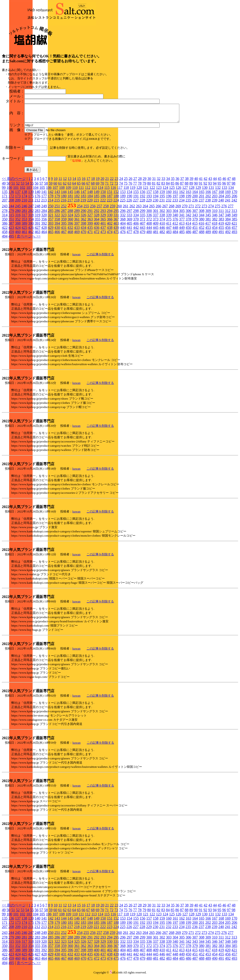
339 (169, 218)
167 (215, 195)
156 (142, 195)
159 (162, 195)
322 (57, 218)
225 (123, 204)
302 (162, 214)
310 (215, 214)
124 (165, 191)
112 (88, 191)
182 (77, 199)
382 (215, 223)
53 (22, 187)
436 (97, 231)
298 (136, 214)
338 (162, 218)
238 (208, 204)
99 (4, 191)
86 (177, 187)
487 (195, 235)
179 (57, 199)
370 (136, 223)
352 (18, 223)
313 (234, 214)
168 (221, 195)
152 (116, 195)
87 (182, 187)
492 (228, 235)
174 (24, 199)
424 (18, 231)
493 (234, 235)
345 (208, 218)
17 (88, 182)
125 (172, 191)
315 (11, 218)
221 (96, 204)
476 (123, 235)
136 (11, 195)
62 (65, 187)
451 (195, 231)
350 (5, 223)
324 (70, 218)
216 (64, 204)
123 (159, 191)
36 (177, 182)
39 (191, 182)
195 (162, 199)
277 (231, 210)
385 (234, 223)
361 (77, 223)
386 (5, 227)
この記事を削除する (100, 258)
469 (77, 235)
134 (231, 191)
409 (156, 227)
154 (129, 195)
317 (24, 218)
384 (228, 223)
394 (57, 227)
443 (142, 231)
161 (175, 195)
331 (116, 218)
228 (142, 204)
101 (16, 191)
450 (188, 231)
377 (182, 223)
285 (51, 214)
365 (103, 223)
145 (70, 195)
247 (31, 210)
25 (126, 182)
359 (64, 223)
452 (202, 231)
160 (169, 195)
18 (93, 182)
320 (44, 218)
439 (116, 231)
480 (149, 235)
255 (86, 210)
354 (31, 223)
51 (13, 187)
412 (175, 227)
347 (221, 218)
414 (188, 227)
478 (136, 235)
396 (70, 227)
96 (224, 187)
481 (156, 235)
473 (103, 235)
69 (97, 187)
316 (18, 218)
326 (83, 218)
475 (116, 235)
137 (18, 195)
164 (195, 195)
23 (116, 182)
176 (37, 199)
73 (116, 187)
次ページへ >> (29, 240)
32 (159, 182)
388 (18, 227)
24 (121, 182)
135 (5, 195)
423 (11, 231)
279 (11, 214)
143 (57, 195)
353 (24, 223)
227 (136, 204)
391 (37, 227)
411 (169, 227)
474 (110, 235)
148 (90, 195)
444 (149, 231)
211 (31, 204)
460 (18, 235)
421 (234, 227)
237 (201, 204)
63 (69, 187)
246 (24, 210)
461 (24, 235)
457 (234, 231)
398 (83, 227)
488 (202, 235)
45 (220, 182)
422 (5, 231)
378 (188, 223)
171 (5, 199)
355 (37, 223)
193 (149, 199)
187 (110, 199)
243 (5, 210)
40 (196, 182)
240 (221, 204)
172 (11, 199)
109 (68, 191)
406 (136, 227)
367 (116, 223)
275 (217, 210)
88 (187, 187)
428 (44, 231)
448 (175, 231)
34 (168, 182)
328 (97, 218)
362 (83, 223)
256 (93, 210)
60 (55, 187)
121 (146, 191)
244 (11, 210)
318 (31, 218)
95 (219, 187)
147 (83, 195)
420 (228, 227)
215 (57, 204)
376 (175, 223)
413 (182, 227)
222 (103, 204)
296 (123, 214)
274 (211, 210)
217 (70, 204)
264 (145, 210)
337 (156, 218)
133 (224, 191)
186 (103, 199)
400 (97, 227)
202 (208, 199)
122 (152, 191)
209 (18, 204)
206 (234, 199)
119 (133, 191)
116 (113, 191)
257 (99, 210)
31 (154, 182)
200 (195, 199)
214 (50, 204)
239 (214, 204)
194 (156, 199)
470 (83, 235)
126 (178, 191)
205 (228, 199)
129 (198, 191)
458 (5, 235)
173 (18, 199)
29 (145, 182)
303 (169, 214)
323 (64, 218)
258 (106, 210)
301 (156, 214)
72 (112, 187)
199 (188, 199)
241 (228, 204)
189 (123, 199)
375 (169, 223)
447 (169, 231)
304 (175, 214)
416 (201, 227)
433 (77, 231)
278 (5, 214)
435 (90, 231)
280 (18, 214)
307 (195, 214)
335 (142, 218)
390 (31, 227)
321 (51, 218)
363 (90, 223)
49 (4, 187)
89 (191, 187)
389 (24, 227)
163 (188, 195)
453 (208, 231)
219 (83, 204)
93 (210, 187)
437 (103, 231)
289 (77, 214)
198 (182, 199)
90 (196, 187)
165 (202, 195)
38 (187, 182)
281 (24, 214)
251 (57, 210)
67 (88, 187)
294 (110, 214)
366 (110, 223)
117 (120, 191)
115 (107, 191)
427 (37, 231)
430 (57, 231)
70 (102, 187)
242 (234, 204)
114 (100, 191)
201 (202, 199)
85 (172, 187)
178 (51, 199)
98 (233, 187)
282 (31, 214)
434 (83, 231)
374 (162, 223)
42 (206, 182)
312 (228, 214)
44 (215, 182)
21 (107, 182)
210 (24, 204)
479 (142, 235)
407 (142, 227)
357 (51, 223)
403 (116, 227)
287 (64, 214)
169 (228, 195)
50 (8, 187)
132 (218, 191)
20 (102, 182)
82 (158, 187)
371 (142, 223)
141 (44, 195)
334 (136, 218)
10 (56, 182)
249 (44, 210)
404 (123, 227)
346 (215, 218)
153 (123, 195)
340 (175, 218)
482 (162, 235)
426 (31, 231)
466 (57, 235)
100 (9, 191)
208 (11, 204)
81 (154, 187)
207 (5, 204)
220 (90, 204)
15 (79, 182)
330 (110, 218)
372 (149, 223)
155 (136, 195)
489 (208, 235)
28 (140, 182)
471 (90, 235)
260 (119, 210)
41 (201, 182)
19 (98, 182)
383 (221, 223)
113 (94, 191)
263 (139, 210)
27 (135, 182)
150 (103, 195)
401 (103, 227)
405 (129, 227)
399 (90, 227)
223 (109, 204)
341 (182, 218)
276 (224, 210)
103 (29, 191)
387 (11, 227)
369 (129, 223)
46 (224, 182)
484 (175, 235)
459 (11, 235)
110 (75, 191)
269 (178, 210)
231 (162, 204)
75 (126, 187)
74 (121, 187)
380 (202, 223)
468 (70, 235)
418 (214, 227)
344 (202, 218)
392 (44, 227)
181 (70, 199)
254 (80, 210)
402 (110, 227)
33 (163, 182)
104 (36, 191)
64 (74, 187)
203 (215, 199)
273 (204, 210)
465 (51, 235)
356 (44, 223)
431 (64, 231)
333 (129, 218)
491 (221, 235)
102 (22, 191)
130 (205, 191)
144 (64, 195)
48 (234, 182)
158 (156, 195)
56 (37, 187)
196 (169, 199)
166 (208, 195)
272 (198, 210)
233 (175, 204)
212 (37, 204)
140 (37, 195)
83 (163, 187)
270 (185, 210)
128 (191, 191)
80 (149, 187)
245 (18, 210)
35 (173, 182)
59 (51, 187)
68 (93, 187)
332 (123, 218)
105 (42, 191)
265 (152, 210)
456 (228, 231)
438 (110, 231)
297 (129, 214)
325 (77, 218)
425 (24, 231)
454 (215, 231)
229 (149, 204)
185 (97, 199)
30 (149, 182)
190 (129, 199)
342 (188, 218)
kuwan (77, 258)
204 (221, 199)
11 (60, 182)
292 (97, 214)
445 (156, 231)
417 (208, 227)
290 (83, 214)
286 (57, 214)
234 (182, 204)
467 (64, 235)
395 (64, 227)
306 (188, 214)
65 (79, 187)
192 (142, 199)
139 (31, 195)
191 (136, 199)
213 (44, 204)
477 (129, 235)
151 (110, 195)
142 (51, 195)
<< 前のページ (14, 182)
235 (188, 204)
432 (70, 231)
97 (229, 187)
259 (112, 210)
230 (155, 204)
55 (32, 187)
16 (84, 182)
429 (51, 231)
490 (215, 235)
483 (169, 235)
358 (57, 223)
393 (51, 227)
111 (81, 191)
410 (162, 227)
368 (123, 223)
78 (140, 187)
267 (165, 210)
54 (27, 187)
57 (41, 187)
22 (112, 182)
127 (185, 191)
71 (107, 187)
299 (142, 214)
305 (182, 214)
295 (116, 214)
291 (90, 214)
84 (168, 187)
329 (103, 218)
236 (195, 204)
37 (182, 182)
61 (60, 187)
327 (90, 218)
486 (188, 235)
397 (77, 227)
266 (158, 210)
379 (195, 223)
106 (49, 191)
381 (208, 223)
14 (74, 182)
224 (116, 204)
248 (37, 210)
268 (172, 210)
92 (205, 187)
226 (129, 204)
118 (126, 191)
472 (97, 235)
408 (149, 227)
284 (44, 214)
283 (37, 214)
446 (162, 231)
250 (51, 210)
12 (65, 182)
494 (5, 240)
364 (97, 223)
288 (70, 214)
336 (149, 218)
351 (11, 223)
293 (103, 214)
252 (64, 210)
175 (31, 199)
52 (18, 187)
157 (149, 195)
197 (175, 199)
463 (37, 235)
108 (62, 191)
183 (83, 199)
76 (130, 187)
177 (44, 199)
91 (201, 187)
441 (129, 231)
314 (5, 218)
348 (228, 218)
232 (169, 204)
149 (97, 195)
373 (156, 223)
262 (132, 210)
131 (211, 191)
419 (221, 227)
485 (182, 235)
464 (44, 235)
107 (55, 191)
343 (195, 218)
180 (64, 199)
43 (210, 182)
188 (116, 199)
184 (90, 199)
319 (37, 218)
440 (123, 231)
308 (202, 214)
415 (195, 227)
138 (24, 195)
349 (234, 218)
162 (182, 195)
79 (144, 187)
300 (149, 214)
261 (126, 210)
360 (70, 223)
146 (77, 195)
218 (77, 204)
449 (182, 231)
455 (221, 231)
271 (191, 210)
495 (11, 240)
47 (229, 182)
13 (70, 182)
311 (221, 214)
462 (31, 235)
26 (131, 182)
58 (46, 187)
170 (234, 195)
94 (215, 187)
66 (83, 187)
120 (139, 191)
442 (136, 231)
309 (208, 214)
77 (135, 187)
